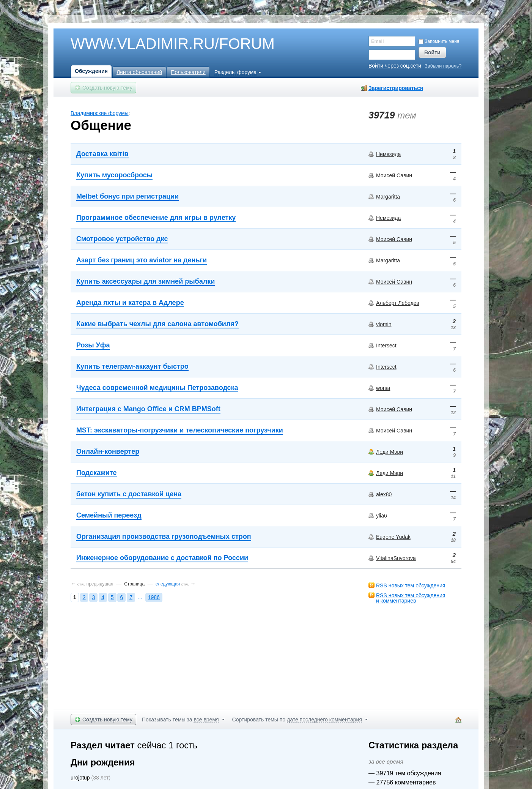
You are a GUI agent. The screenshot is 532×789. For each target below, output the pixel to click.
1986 (154, 597)
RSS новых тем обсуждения (411, 585)
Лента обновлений (139, 72)
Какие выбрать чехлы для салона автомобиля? (157, 324)
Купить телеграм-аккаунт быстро (132, 366)
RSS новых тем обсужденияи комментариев (411, 598)
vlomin (384, 324)
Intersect (386, 346)
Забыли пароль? (443, 66)
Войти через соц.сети (395, 66)
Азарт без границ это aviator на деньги (142, 260)
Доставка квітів (102, 154)
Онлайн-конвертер (108, 451)
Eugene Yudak (393, 537)
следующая (168, 584)
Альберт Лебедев (398, 303)
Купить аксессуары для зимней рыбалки (146, 281)
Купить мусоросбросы (114, 175)
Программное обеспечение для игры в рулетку (156, 218)
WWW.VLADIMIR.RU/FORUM (160, 44)
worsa (383, 388)
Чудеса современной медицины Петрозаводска (157, 388)
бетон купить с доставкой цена (129, 494)
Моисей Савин (394, 175)
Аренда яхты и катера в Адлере (130, 303)
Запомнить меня (439, 41)
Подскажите (97, 473)
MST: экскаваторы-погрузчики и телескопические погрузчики (180, 430)
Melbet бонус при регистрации (127, 196)
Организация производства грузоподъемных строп (164, 537)
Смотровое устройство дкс (122, 239)
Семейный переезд (109, 515)
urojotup (80, 778)
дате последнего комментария (324, 720)
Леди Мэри (390, 452)
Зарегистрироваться (396, 88)
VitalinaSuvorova (396, 558)
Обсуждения (91, 71)
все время (206, 720)
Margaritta (388, 197)
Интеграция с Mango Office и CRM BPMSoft (148, 409)
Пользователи (188, 72)
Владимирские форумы (100, 113)
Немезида (388, 154)
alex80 (384, 494)
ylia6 (382, 516)
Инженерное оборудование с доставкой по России (162, 558)
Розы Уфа (93, 345)
